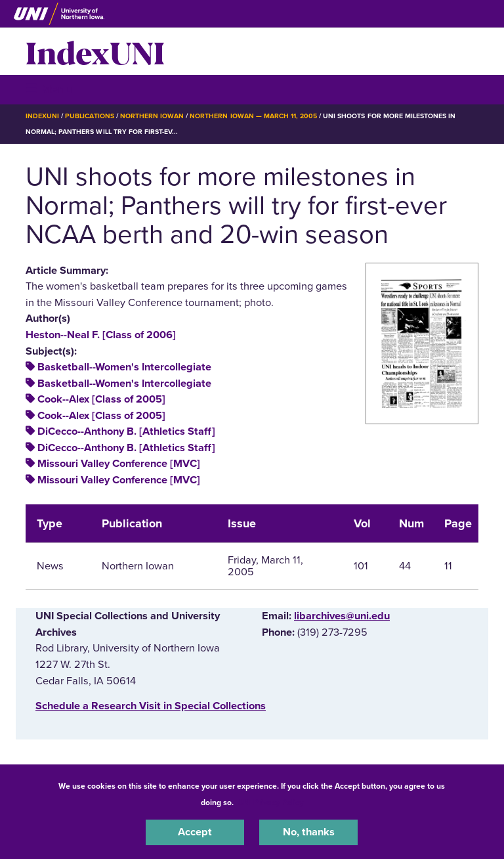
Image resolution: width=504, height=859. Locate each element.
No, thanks (309, 832)
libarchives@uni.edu (342, 616)
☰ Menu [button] (49, 89)
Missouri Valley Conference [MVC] (119, 464)
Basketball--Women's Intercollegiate (124, 367)
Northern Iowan (152, 116)
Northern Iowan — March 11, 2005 (253, 116)
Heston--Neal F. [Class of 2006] (101, 335)
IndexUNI (95, 51)
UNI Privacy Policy (270, 803)
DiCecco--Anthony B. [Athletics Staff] (126, 431)
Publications (89, 116)
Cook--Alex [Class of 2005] (101, 399)
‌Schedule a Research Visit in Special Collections (151, 706)
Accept (195, 832)
